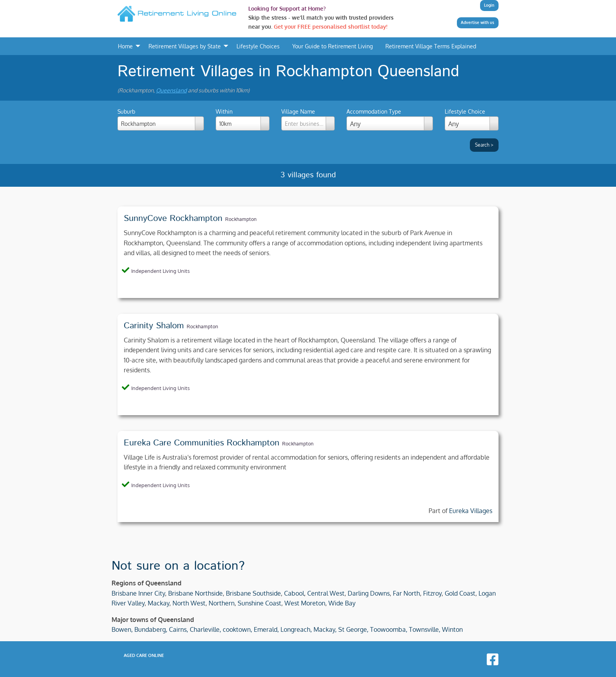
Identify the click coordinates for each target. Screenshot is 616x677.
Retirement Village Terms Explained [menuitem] (431, 46)
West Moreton (305, 603)
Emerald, (266, 629)
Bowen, (122, 629)
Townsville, (425, 629)
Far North (406, 593)
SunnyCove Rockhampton (173, 219)
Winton (452, 629)
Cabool (294, 593)
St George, (353, 629)
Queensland (171, 90)
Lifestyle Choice (465, 111)
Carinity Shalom (154, 326)
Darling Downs (369, 593)
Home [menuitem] (125, 46)
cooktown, (237, 629)
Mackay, (325, 629)
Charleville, (205, 629)
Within (243, 119)
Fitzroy (432, 593)
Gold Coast (460, 593)
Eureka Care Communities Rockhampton (202, 443)
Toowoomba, (389, 629)
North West (189, 603)
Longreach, (296, 629)
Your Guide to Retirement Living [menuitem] (333, 46)
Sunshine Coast (259, 603)
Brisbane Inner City (138, 593)
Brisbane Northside (195, 593)
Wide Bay (342, 603)
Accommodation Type (374, 111)
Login (489, 5)
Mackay (159, 603)
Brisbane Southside (253, 593)
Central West (326, 593)
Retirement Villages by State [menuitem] (185, 46)
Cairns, (179, 629)
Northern (222, 603)
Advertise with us (478, 22)
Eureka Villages (471, 511)
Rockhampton (241, 220)
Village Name (308, 119)
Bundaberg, (151, 629)
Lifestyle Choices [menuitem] (258, 46)
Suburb (161, 119)
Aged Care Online (144, 655)
